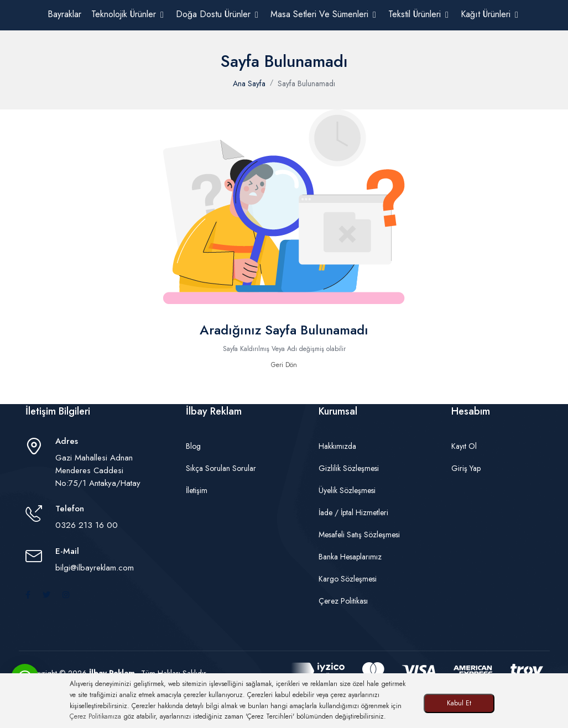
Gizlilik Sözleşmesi (349, 468)
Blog (193, 446)
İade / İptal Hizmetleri (353, 512)
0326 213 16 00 (87, 525)
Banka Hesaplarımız (350, 557)
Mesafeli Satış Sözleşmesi (359, 535)
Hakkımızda (337, 446)
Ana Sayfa (249, 83)
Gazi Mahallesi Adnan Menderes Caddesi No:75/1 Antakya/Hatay (98, 470)
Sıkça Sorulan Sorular (221, 468)
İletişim (197, 490)
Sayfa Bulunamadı (306, 83)
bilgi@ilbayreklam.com (95, 568)
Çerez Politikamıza (95, 716)
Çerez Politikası (343, 601)
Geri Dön (284, 365)
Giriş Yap (466, 468)
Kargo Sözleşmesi (348, 579)
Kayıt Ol (464, 446)
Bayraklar (64, 14)
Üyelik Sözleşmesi (347, 490)
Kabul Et (459, 703)
